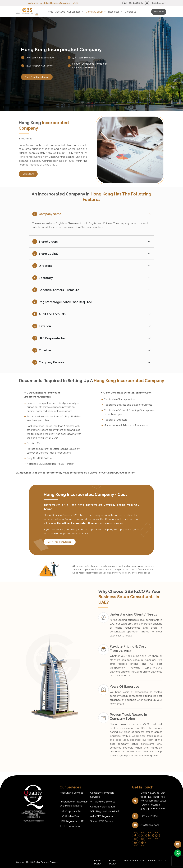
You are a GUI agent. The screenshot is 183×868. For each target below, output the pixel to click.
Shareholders (45, 242)
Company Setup (96, 12)
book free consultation (37, 77)
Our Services (75, 12)
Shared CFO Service (102, 821)
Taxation (42, 326)
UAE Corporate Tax (49, 338)
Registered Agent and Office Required (62, 302)
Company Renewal (49, 362)
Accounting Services (71, 793)
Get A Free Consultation (60, 542)
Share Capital (45, 254)
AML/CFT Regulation (102, 816)
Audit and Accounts (49, 314)
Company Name (47, 214)
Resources (115, 12)
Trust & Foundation (70, 826)
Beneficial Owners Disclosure (56, 290)
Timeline (42, 350)
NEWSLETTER (131, 860)
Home (50, 12)
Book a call (159, 12)
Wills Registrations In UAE (105, 811)
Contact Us (130, 12)
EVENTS (162, 860)
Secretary (43, 278)
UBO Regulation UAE (72, 821)
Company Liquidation (103, 807)
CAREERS (152, 860)
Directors (42, 266)
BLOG (142, 860)
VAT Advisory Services (103, 802)
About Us (60, 12)
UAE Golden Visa (69, 816)
